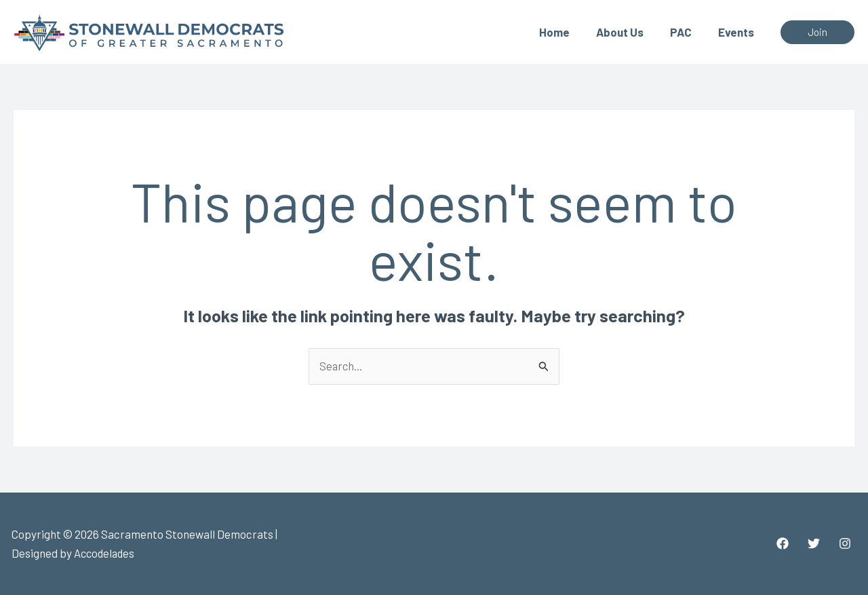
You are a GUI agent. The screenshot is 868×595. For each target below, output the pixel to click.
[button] (817, 32)
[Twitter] (814, 544)
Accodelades (106, 554)
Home (566, 32)
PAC (686, 32)
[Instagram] (845, 544)
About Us (628, 32)
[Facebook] (783, 544)
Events (737, 32)
